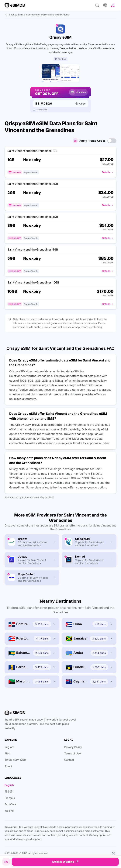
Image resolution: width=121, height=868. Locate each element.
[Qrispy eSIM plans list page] (72, 74)
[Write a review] (113, 5)
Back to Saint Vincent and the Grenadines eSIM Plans (37, 15)
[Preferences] (105, 5)
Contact (69, 762)
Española (10, 807)
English (9, 788)
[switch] (112, 143)
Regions (10, 750)
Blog (7, 756)
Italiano (9, 813)
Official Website (65, 862)
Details (108, 175)
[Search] (97, 5)
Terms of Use (73, 756)
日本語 (9, 794)
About (8, 769)
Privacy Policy (73, 750)
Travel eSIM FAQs (16, 762)
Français (10, 800)
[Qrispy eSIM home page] (49, 74)
